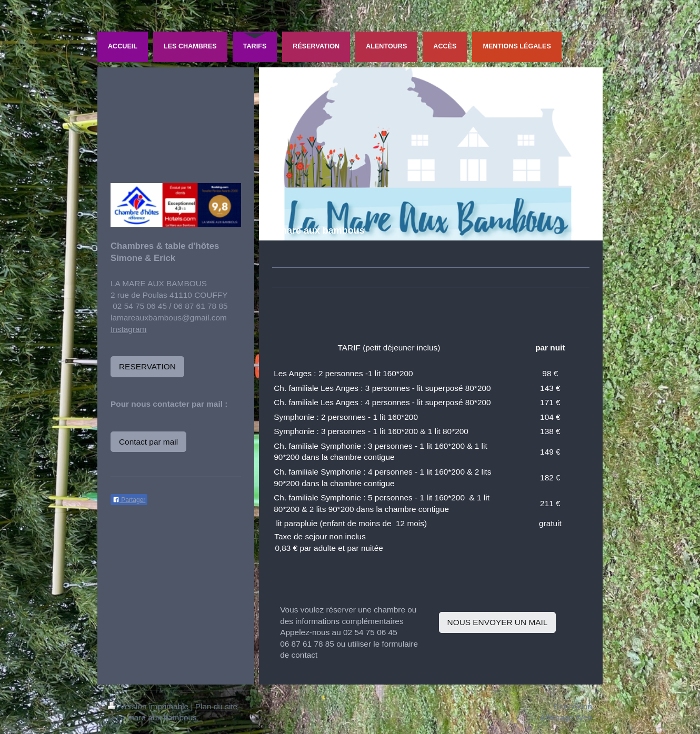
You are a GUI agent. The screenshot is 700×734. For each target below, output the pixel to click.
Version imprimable (149, 706)
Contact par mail (148, 442)
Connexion (573, 706)
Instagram (128, 329)
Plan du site (216, 706)
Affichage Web (566, 717)
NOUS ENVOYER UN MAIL (498, 622)
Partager (129, 500)
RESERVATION (147, 366)
